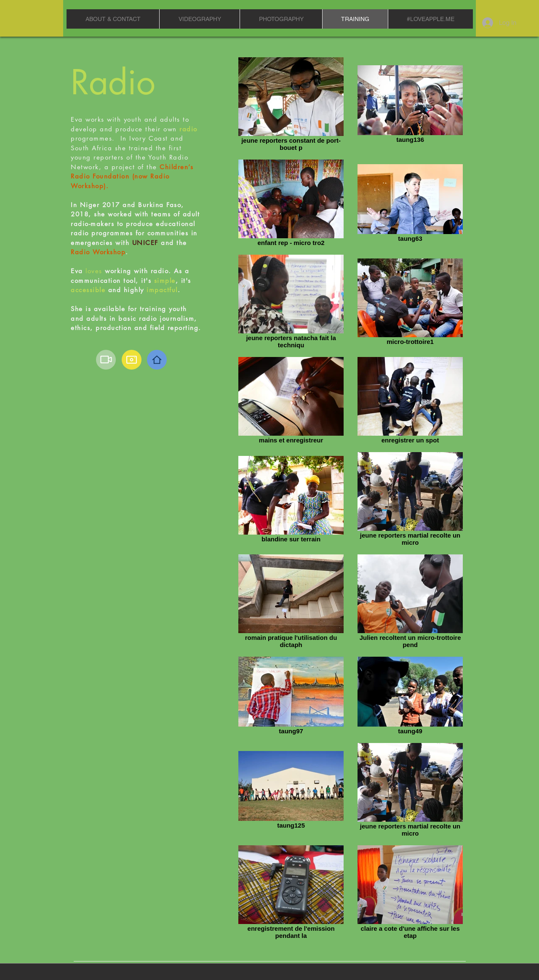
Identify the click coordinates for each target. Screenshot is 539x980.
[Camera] (132, 360)
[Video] (106, 360)
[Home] (157, 360)
